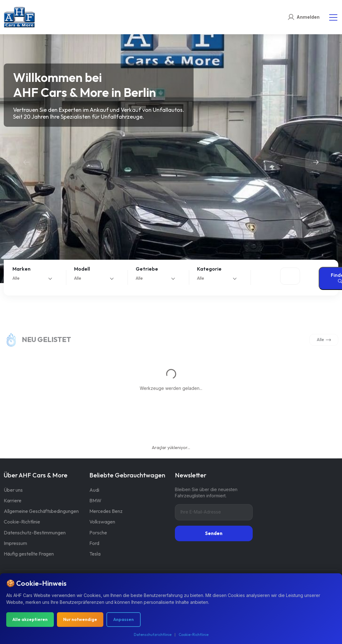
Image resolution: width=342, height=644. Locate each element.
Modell (82, 269)
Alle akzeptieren (30, 619)
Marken (21, 269)
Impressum (15, 543)
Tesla (95, 554)
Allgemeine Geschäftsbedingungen (41, 511)
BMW (95, 500)
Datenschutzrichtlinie (153, 635)
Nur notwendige (80, 619)
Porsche (98, 533)
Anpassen (124, 619)
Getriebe (147, 269)
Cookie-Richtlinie (22, 522)
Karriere (13, 500)
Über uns (13, 490)
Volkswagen (102, 522)
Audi (94, 490)
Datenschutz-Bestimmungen (35, 533)
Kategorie (209, 269)
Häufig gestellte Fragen (29, 554)
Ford (94, 543)
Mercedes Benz (106, 511)
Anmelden (308, 17)
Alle (324, 346)
